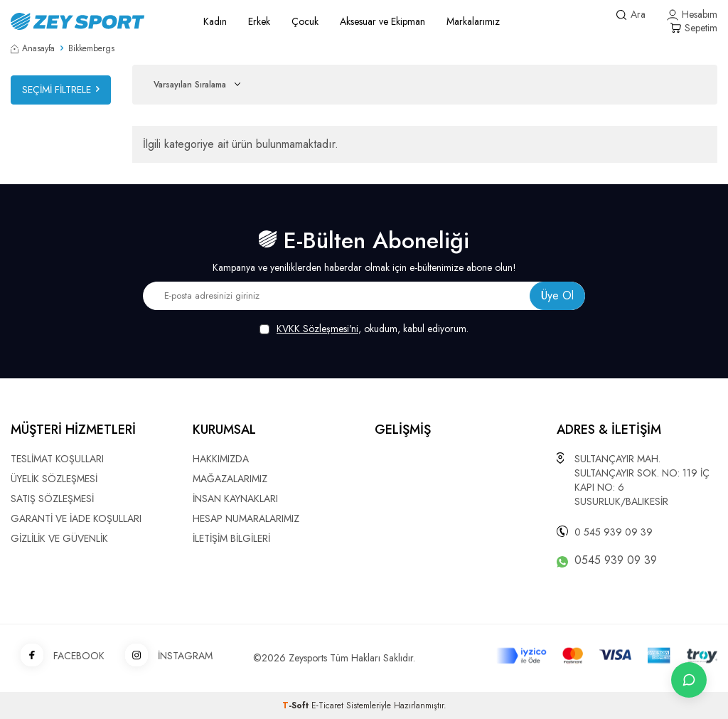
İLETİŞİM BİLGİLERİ (231, 538)
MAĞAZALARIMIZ (230, 479)
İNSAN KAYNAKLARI (235, 499)
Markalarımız (473, 21)
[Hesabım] (692, 15)
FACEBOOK (58, 656)
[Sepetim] (694, 28)
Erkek (259, 21)
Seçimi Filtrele (61, 90)
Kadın (215, 21)
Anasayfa (33, 48)
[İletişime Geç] (689, 680)
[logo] (91, 21)
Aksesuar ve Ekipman (382, 21)
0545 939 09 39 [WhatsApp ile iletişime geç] (616, 560)
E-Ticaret (327, 705)
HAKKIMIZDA (221, 459)
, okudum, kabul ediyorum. (364, 329)
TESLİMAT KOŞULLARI (57, 459)
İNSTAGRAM (164, 656)
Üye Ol (557, 295)
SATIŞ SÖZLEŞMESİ (52, 499)
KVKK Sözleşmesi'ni (317, 329)
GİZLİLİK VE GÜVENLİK (59, 538)
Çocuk (305, 21)
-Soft (297, 705)
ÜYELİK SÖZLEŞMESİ (54, 479)
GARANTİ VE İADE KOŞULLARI (76, 518)
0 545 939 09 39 (614, 532)
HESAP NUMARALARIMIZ (246, 518)
